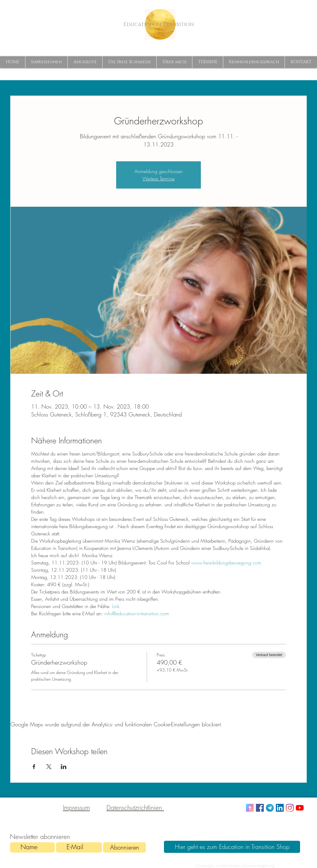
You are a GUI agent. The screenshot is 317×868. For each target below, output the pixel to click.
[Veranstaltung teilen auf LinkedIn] (64, 767)
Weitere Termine (158, 179)
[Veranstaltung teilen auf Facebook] (34, 767)
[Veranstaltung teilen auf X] (49, 767)
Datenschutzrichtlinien (135, 808)
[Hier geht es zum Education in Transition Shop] (232, 847)
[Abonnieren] (124, 847)
